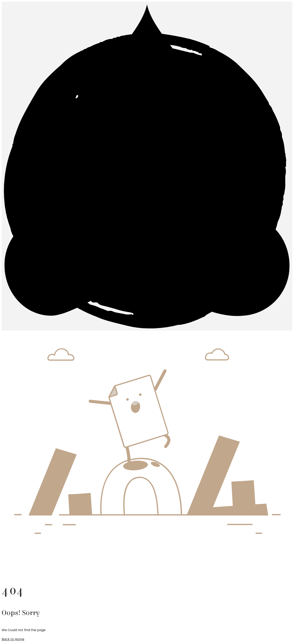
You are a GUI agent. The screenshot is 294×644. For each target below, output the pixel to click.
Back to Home (13, 639)
